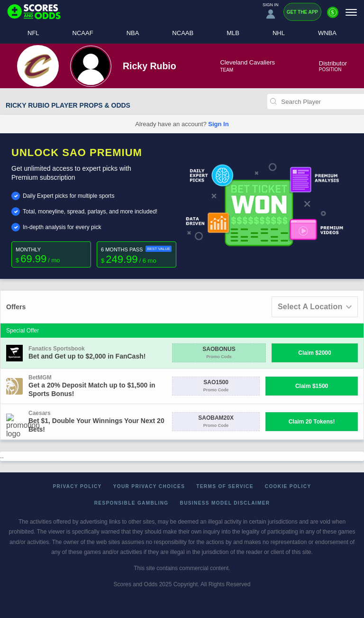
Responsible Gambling (132, 503)
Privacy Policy (77, 486)
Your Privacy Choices (149, 486)
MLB (233, 33)
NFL (33, 33)
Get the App (302, 12)
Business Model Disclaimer (225, 503)
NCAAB (183, 33)
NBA (133, 33)
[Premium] (333, 16)
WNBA (327, 33)
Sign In (218, 124)
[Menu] (351, 12)
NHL (279, 33)
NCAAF (83, 33)
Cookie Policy (288, 486)
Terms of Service (225, 486)
